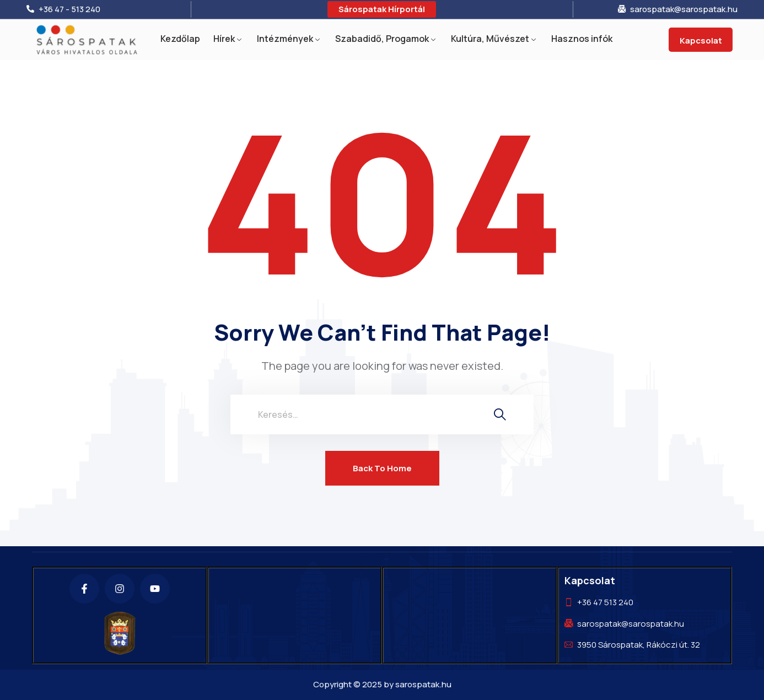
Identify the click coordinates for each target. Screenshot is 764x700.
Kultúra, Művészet (490, 39)
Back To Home (382, 468)
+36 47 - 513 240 (69, 9)
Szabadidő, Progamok (382, 39)
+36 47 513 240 (605, 602)
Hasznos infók (582, 39)
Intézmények (285, 39)
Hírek (224, 39)
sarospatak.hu (423, 684)
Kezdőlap (180, 39)
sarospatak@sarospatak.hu (684, 9)
